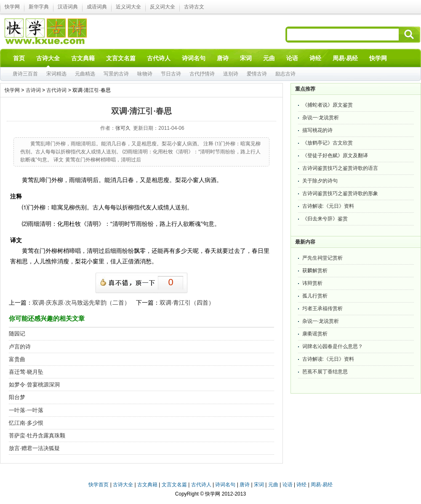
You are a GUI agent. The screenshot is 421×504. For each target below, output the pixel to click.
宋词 (259, 485)
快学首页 (99, 485)
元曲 (273, 485)
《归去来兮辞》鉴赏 (325, 219)
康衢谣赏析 (315, 334)
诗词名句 (225, 485)
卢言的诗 (20, 347)
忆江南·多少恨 (26, 423)
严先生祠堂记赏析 (322, 258)
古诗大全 (123, 485)
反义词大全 (163, 7)
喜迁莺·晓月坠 (26, 372)
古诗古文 (194, 7)
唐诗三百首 (25, 74)
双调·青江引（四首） (187, 303)
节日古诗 (171, 74)
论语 (288, 485)
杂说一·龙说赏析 (321, 118)
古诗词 (33, 90)
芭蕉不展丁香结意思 (325, 372)
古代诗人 (201, 485)
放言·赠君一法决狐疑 (34, 448)
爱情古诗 (257, 74)
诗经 (301, 485)
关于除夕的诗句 (320, 181)
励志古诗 (285, 74)
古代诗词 (56, 90)
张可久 (123, 128)
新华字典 (39, 7)
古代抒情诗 (202, 74)
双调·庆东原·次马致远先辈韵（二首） (81, 303)
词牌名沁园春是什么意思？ (333, 346)
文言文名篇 (174, 485)
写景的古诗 (116, 74)
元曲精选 (85, 74)
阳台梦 (17, 397)
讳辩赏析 (312, 283)
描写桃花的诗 (317, 130)
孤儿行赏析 (315, 296)
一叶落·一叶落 (26, 410)
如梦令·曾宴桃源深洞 (34, 385)
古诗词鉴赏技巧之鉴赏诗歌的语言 (340, 168)
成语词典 (97, 7)
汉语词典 (68, 7)
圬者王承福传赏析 (322, 308)
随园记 (17, 334)
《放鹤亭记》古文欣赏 (328, 143)
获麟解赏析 (315, 271)
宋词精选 (56, 74)
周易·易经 (345, 58)
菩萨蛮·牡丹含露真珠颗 (37, 436)
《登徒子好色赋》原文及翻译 (335, 155)
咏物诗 (145, 74)
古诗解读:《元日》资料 (328, 206)
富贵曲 (17, 359)
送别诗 (231, 74)
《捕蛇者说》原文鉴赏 (328, 105)
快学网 (12, 7)
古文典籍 (147, 485)
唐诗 (245, 485)
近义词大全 (128, 7)
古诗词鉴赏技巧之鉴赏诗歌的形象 (340, 193)
